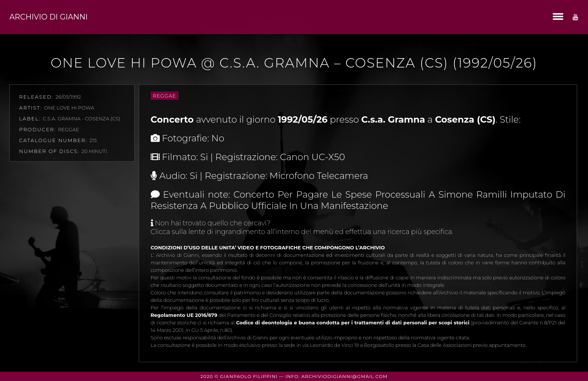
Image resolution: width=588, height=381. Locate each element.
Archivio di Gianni (49, 17)
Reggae (165, 96)
